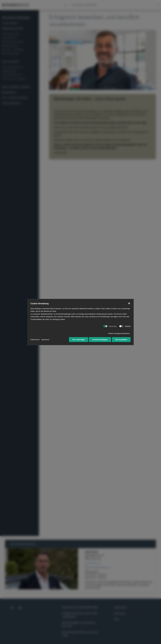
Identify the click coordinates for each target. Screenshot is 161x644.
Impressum (45, 340)
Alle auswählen (121, 340)
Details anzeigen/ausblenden (119, 333)
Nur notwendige (78, 340)
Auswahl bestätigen (100, 340)
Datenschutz (35, 340)
